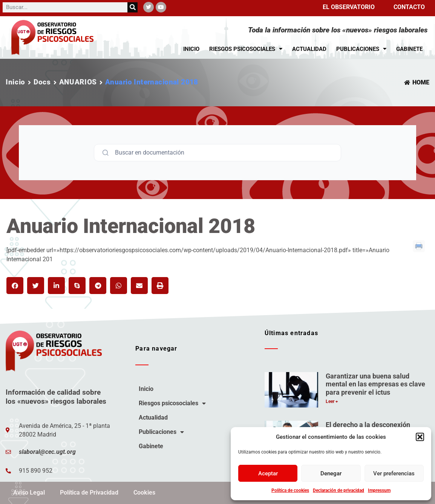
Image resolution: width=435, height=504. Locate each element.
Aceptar (268, 473)
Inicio (191, 49)
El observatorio (349, 7)
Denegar (331, 473)
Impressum (379, 490)
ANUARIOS (78, 82)
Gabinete (409, 49)
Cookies (144, 493)
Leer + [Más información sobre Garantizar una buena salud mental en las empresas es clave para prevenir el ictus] (332, 401)
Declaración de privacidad (339, 490)
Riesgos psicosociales (246, 49)
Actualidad (309, 49)
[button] (420, 437)
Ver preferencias (394, 473)
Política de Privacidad (89, 493)
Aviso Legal (29, 493)
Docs (42, 82)
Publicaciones (361, 49)
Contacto (409, 7)
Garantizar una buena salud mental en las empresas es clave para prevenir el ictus (375, 384)
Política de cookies (290, 490)
